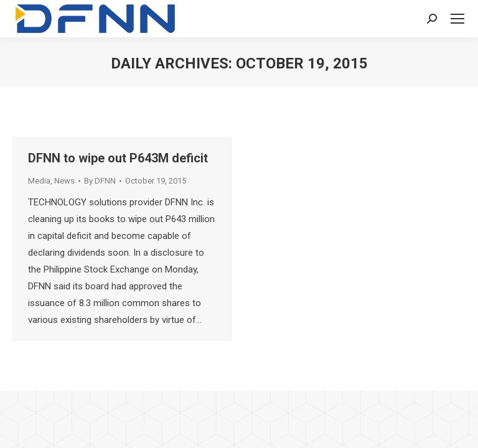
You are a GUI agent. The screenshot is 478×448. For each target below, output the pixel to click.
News (64, 181)
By (100, 181)
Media (39, 181)
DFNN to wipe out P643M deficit (118, 158)
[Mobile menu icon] (457, 19)
